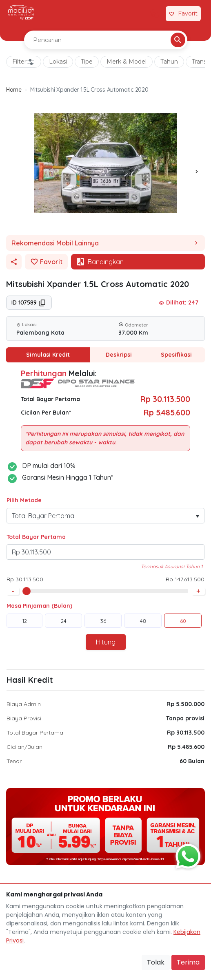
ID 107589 (29, 303)
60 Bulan (192, 761)
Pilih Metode (24, 500)
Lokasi (58, 62)
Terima (188, 962)
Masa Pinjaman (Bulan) (39, 606)
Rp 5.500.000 (185, 704)
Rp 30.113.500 (186, 733)
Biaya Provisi (24, 718)
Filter (24, 62)
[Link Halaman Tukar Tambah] (155, 14)
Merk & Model (127, 62)
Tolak (156, 962)
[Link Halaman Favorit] (183, 14)
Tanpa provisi (185, 718)
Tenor (14, 761)
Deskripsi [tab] (119, 355)
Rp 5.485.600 (186, 747)
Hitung (106, 642)
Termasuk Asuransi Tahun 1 (172, 566)
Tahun (169, 62)
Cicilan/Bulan (24, 747)
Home (14, 90)
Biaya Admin (24, 704)
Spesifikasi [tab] (176, 355)
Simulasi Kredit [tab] (48, 355)
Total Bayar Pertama (36, 537)
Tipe (87, 62)
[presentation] (197, 171)
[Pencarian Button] (178, 40)
